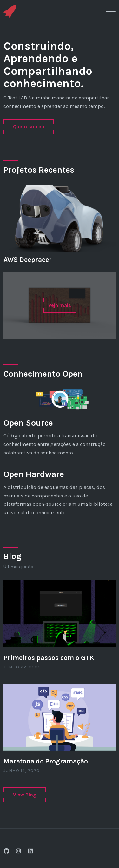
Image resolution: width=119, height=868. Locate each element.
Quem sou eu (29, 127)
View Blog (25, 795)
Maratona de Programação (46, 761)
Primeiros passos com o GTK (49, 658)
